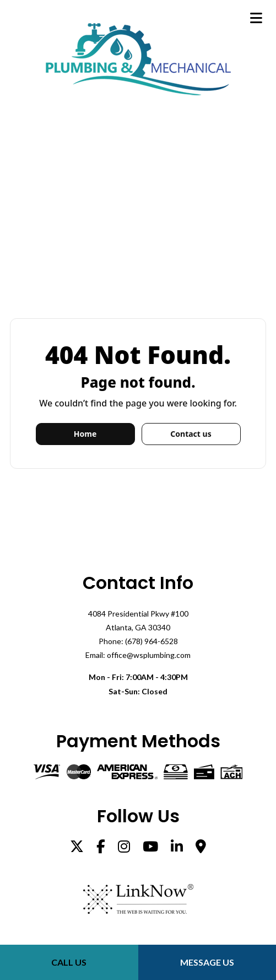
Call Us (69, 962)
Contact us (191, 434)
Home (85, 434)
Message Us (207, 962)
